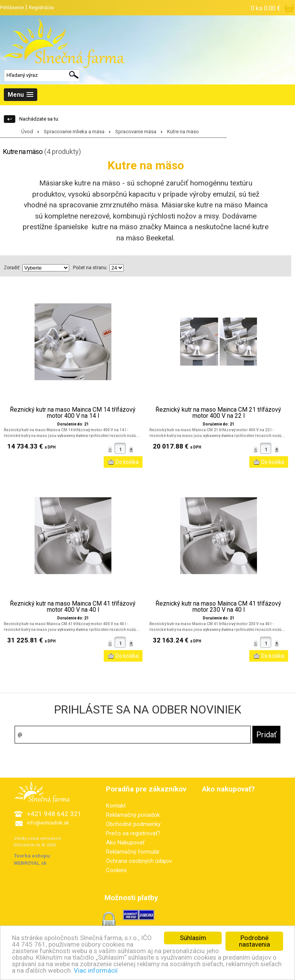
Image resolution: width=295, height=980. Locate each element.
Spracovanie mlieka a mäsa (74, 132)
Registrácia (41, 7)
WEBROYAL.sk (30, 863)
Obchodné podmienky (133, 824)
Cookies (116, 870)
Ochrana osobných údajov (139, 861)
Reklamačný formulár (133, 852)
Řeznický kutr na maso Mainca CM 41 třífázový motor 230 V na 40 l (218, 607)
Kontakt (116, 806)
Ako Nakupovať (125, 843)
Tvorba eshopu (32, 856)
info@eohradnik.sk (48, 823)
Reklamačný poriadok (133, 815)
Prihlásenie (12, 7)
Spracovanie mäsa (136, 132)
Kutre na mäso (183, 132)
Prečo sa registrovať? (133, 833)
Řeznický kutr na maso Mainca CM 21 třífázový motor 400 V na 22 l (218, 413)
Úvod (27, 132)
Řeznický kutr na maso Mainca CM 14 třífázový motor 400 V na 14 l (73, 413)
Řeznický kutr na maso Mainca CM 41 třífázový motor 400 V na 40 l (73, 607)
